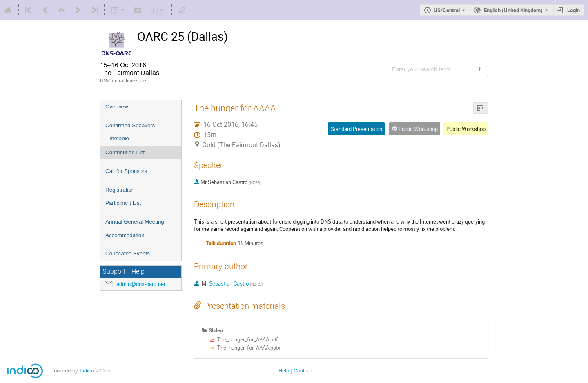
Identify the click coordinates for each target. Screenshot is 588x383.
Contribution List (125, 152)
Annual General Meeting (135, 222)
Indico (87, 371)
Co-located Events (128, 253)
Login (574, 10)
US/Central (447, 10)
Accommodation (125, 235)
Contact (303, 371)
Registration (120, 190)
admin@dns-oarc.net (141, 284)
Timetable (117, 138)
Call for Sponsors (126, 171)
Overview (117, 107)
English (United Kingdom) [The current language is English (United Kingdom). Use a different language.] (513, 10)
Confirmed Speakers (130, 125)
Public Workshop (466, 129)
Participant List (123, 203)
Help (284, 371)
